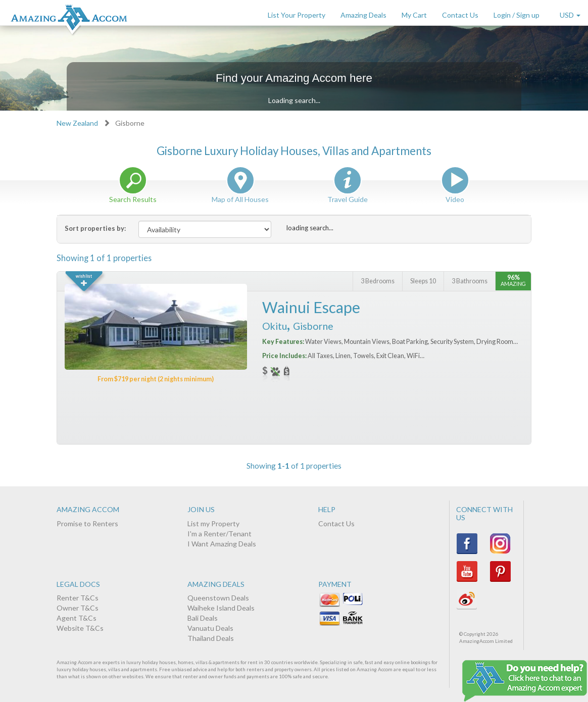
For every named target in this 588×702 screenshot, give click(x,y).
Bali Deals (203, 618)
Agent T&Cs (77, 618)
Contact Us (460, 15)
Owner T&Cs (78, 608)
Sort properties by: (95, 228)
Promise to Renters (87, 523)
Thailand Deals (211, 638)
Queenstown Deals (218, 598)
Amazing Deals (363, 15)
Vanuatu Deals (210, 628)
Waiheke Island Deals (221, 608)
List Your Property (297, 15)
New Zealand (77, 123)
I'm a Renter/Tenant (219, 534)
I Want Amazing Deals (222, 544)
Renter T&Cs (78, 598)
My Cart (414, 15)
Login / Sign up (517, 15)
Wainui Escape (311, 307)
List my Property (213, 523)
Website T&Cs (80, 628)
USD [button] (570, 15)
